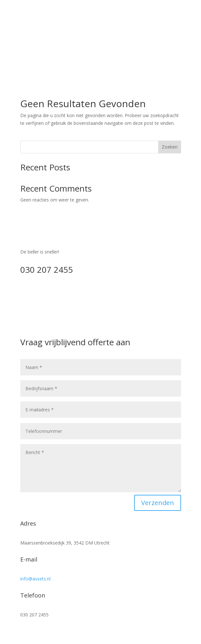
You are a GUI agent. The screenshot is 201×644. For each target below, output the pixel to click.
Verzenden (158, 503)
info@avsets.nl (35, 579)
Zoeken (170, 147)
